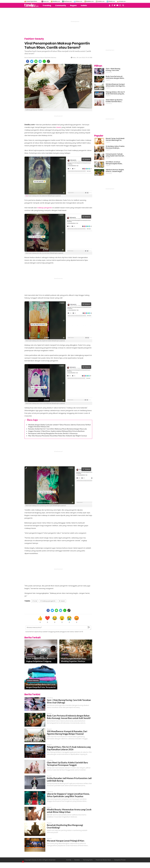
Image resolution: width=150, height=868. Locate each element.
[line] (36, 61)
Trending (47, 5)
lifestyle (30, 655)
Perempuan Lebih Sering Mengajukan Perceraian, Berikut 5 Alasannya (53, 433)
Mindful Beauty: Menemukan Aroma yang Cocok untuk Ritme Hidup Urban (69, 811)
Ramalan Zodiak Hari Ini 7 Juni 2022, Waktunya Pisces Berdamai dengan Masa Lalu (58, 429)
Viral (27, 196)
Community (61, 5)
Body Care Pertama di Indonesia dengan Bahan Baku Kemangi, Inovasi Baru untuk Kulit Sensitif (69, 717)
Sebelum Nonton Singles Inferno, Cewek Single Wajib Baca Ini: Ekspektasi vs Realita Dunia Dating (115, 171)
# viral (35, 601)
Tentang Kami (88, 860)
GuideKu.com (101, 1)
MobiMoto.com (90, 1)
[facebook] (28, 61)
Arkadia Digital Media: (32, 1)
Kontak (69, 860)
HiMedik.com (112, 1)
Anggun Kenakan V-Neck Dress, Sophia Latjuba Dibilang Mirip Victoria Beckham (56, 431)
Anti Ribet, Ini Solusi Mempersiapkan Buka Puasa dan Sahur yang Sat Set (116, 163)
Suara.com (46, 1)
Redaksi (77, 860)
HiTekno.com (79, 1)
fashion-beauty (33, 681)
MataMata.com (56, 1)
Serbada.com (122, 1)
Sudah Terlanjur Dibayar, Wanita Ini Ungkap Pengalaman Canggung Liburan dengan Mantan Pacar (41, 660)
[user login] (110, 6)
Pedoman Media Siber (103, 860)
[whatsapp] (44, 61)
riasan (59, 127)
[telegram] (40, 61)
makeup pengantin (45, 208)
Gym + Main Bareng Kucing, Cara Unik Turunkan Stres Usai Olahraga (113, 70)
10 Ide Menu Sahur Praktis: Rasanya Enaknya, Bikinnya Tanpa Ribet (115, 147)
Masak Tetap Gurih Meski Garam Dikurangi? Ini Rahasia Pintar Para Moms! (115, 139)
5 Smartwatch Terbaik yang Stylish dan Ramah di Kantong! (116, 155)
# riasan (62, 601)
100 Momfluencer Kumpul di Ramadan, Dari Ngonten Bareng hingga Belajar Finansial (67, 733)
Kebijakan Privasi (120, 860)
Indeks (84, 5)
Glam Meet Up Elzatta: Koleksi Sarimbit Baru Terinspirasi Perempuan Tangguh (67, 764)
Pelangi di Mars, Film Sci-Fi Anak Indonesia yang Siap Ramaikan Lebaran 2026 (69, 748)
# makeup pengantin (48, 601)
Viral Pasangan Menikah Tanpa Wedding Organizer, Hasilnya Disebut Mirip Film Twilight (73, 660)
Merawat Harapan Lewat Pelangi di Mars (66, 841)
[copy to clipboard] (48, 61)
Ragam (73, 5)
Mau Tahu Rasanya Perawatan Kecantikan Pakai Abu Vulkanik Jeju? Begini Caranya (58, 436)
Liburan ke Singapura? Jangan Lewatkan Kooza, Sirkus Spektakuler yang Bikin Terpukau (68, 795)
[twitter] (32, 61)
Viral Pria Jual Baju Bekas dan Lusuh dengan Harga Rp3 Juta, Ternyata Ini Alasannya (41, 686)
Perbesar (86, 67)
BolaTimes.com (68, 1)
